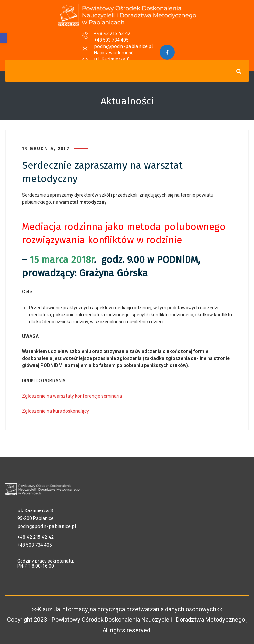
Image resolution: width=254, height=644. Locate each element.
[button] (3, 38)
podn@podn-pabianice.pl (124, 38)
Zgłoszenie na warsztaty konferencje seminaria (72, 396)
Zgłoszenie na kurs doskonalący (56, 411)
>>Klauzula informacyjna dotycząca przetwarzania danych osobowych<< (127, 609)
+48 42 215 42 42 (56, 38)
